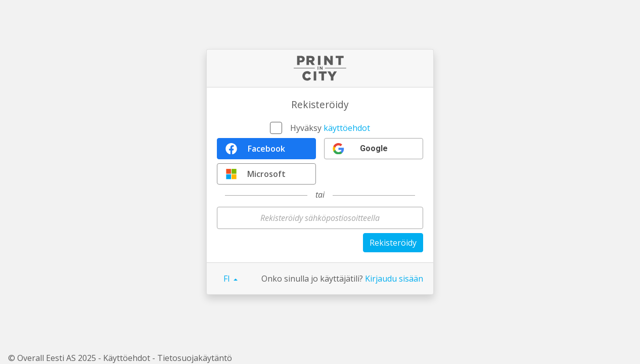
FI (228, 279)
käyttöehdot (347, 128)
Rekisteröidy (393, 243)
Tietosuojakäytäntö (195, 358)
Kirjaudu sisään (394, 279)
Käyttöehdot (127, 358)
